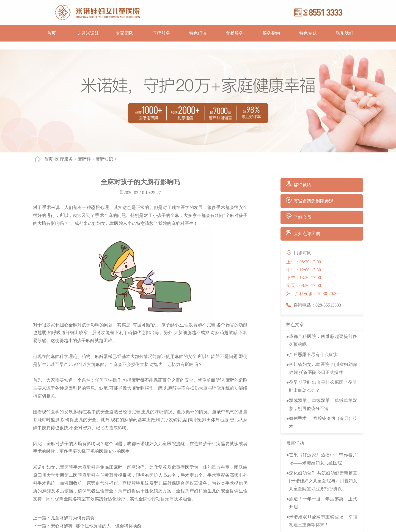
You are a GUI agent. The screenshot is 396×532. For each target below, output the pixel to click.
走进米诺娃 (88, 33)
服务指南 (271, 33)
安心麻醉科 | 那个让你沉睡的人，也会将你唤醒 (96, 526)
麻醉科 (84, 159)
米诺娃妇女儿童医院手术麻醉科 (64, 467)
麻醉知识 (104, 159)
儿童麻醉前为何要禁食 (73, 518)
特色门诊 (198, 33)
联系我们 (345, 33)
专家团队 (125, 33)
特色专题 (308, 33)
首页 (51, 33)
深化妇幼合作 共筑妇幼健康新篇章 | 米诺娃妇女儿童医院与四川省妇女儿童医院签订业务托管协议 (323, 481)
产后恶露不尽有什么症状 (313, 355)
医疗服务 (161, 33)
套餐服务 (235, 33)
